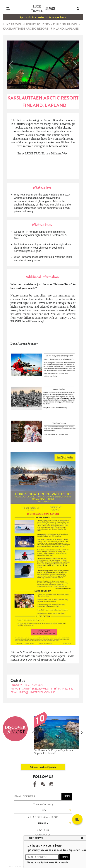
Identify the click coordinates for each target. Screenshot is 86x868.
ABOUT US (43, 830)
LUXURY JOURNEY (37, 24)
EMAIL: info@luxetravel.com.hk (33, 692)
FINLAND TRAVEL (65, 24)
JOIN (67, 796)
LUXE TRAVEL (12, 24)
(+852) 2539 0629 (40, 689)
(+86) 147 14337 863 (62, 689)
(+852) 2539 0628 (34, 685)
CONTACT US (43, 835)
